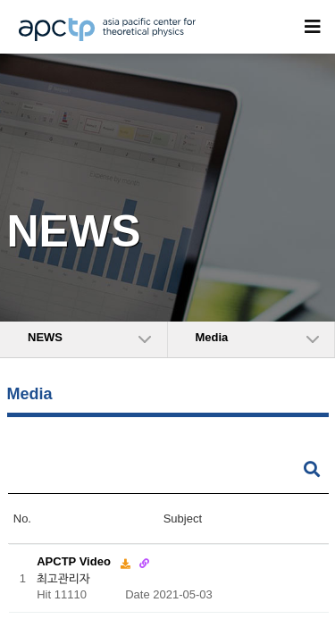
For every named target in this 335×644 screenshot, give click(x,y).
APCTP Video (75, 561)
